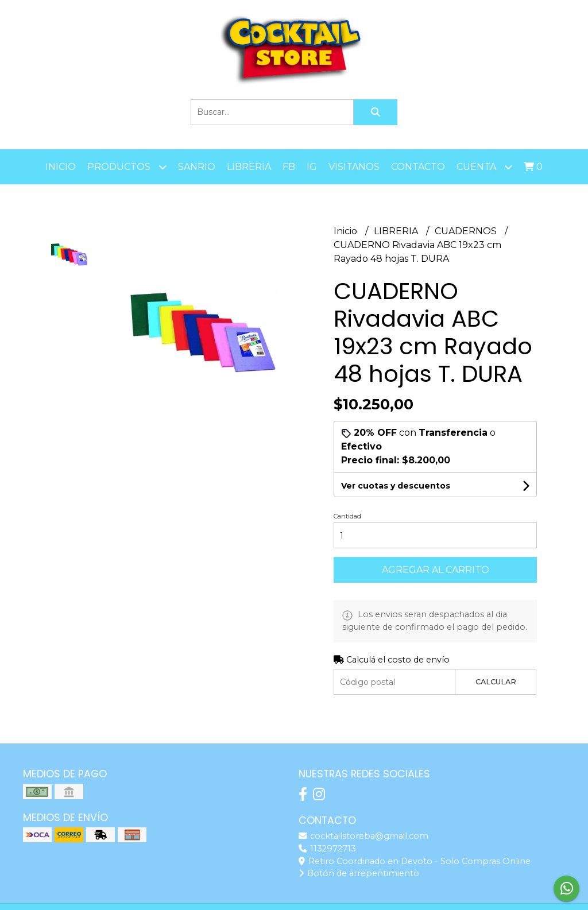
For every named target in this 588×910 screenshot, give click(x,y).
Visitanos (354, 167)
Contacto (418, 167)
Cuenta (484, 167)
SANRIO (197, 167)
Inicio (61, 167)
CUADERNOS (467, 231)
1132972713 (327, 849)
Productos (127, 167)
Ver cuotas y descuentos (396, 486)
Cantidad (347, 516)
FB (289, 167)
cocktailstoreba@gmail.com (363, 836)
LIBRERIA (249, 167)
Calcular (496, 682)
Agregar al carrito (436, 570)
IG (312, 167)
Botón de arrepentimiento (359, 873)
